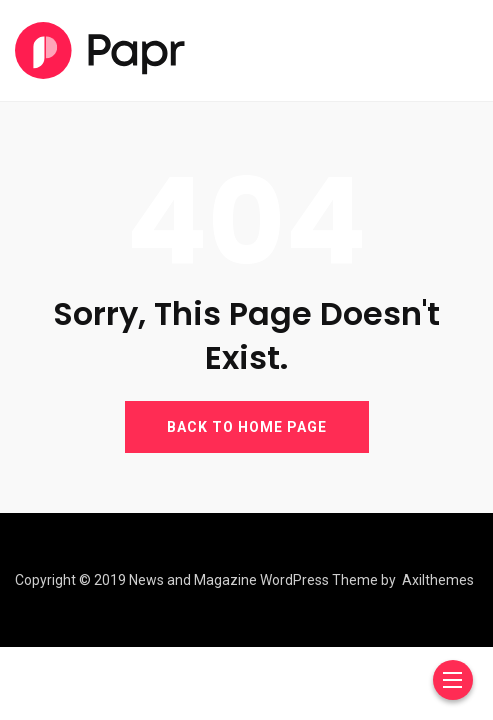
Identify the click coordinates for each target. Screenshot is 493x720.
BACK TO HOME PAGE (247, 427)
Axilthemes (438, 580)
